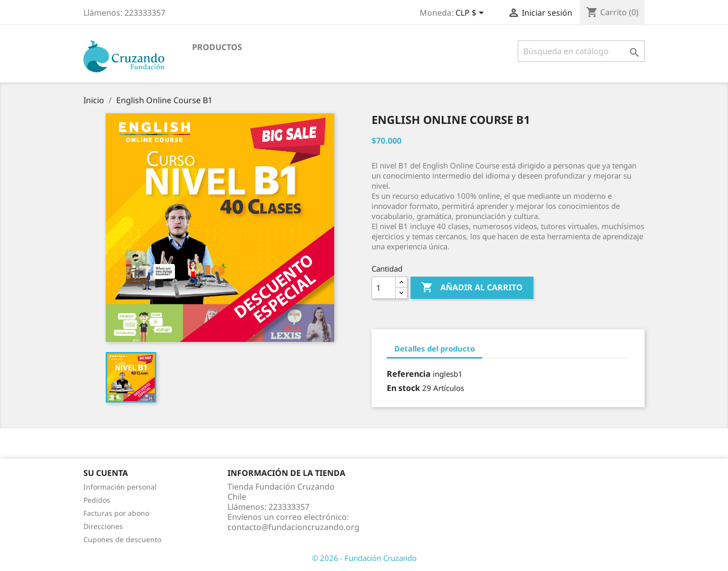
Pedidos (97, 500)
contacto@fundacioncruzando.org (293, 527)
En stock (403, 388)
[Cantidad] (384, 288)
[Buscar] (581, 51)
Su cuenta (106, 473)
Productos (217, 47)
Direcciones (103, 526)
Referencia (409, 374)
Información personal (120, 487)
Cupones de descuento (122, 539)
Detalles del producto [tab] (435, 348)
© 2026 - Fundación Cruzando (364, 558)
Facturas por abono (116, 513)
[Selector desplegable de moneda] (471, 14)
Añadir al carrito (472, 288)
